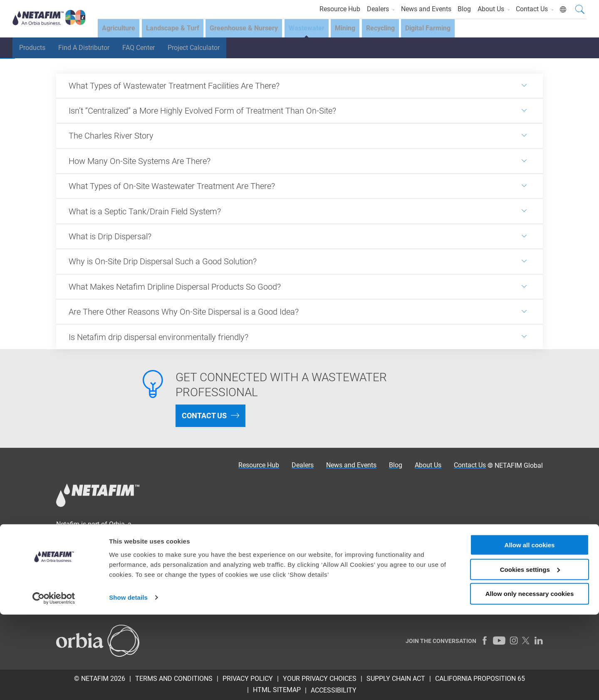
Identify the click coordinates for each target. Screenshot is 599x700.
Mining (353, 29)
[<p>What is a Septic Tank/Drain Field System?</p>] (299, 211)
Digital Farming (439, 29)
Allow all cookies (530, 630)
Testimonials (202, 572)
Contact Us (534, 9)
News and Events (420, 9)
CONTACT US (204, 416)
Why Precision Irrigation (218, 528)
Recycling (390, 29)
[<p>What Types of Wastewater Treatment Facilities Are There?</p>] (299, 86)
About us (196, 584)
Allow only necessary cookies (530, 679)
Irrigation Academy (211, 540)
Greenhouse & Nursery (248, 29)
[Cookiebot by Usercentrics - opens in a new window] (54, 684)
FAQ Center (148, 50)
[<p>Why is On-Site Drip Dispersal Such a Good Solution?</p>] (299, 261)
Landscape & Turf (174, 29)
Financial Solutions (211, 562)
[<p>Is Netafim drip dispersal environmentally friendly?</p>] (299, 337)
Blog (460, 9)
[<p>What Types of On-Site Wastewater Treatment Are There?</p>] (299, 186)
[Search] (580, 10)
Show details (128, 683)
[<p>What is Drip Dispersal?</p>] (299, 236)
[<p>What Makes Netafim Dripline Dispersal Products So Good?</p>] (299, 287)
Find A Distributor (89, 50)
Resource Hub (330, 9)
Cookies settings (530, 655)
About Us (491, 9)
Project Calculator (207, 50)
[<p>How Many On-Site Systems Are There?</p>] (299, 161)
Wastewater (312, 29)
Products (34, 50)
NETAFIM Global (519, 465)
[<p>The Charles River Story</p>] (299, 136)
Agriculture (119, 29)
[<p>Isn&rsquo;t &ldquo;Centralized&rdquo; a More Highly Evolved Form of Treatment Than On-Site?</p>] (299, 111)
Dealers (372, 9)
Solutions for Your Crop (217, 550)
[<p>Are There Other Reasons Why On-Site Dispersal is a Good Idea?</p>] (299, 312)
